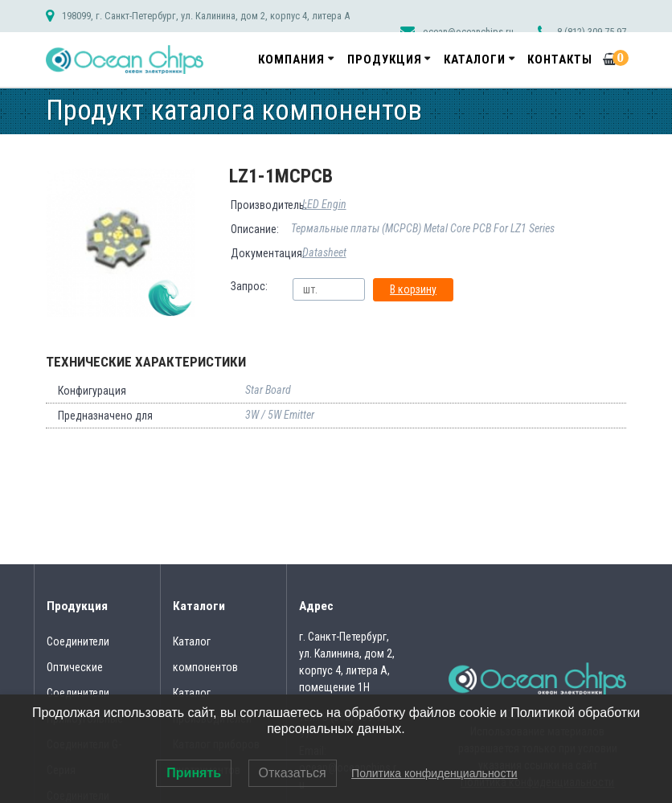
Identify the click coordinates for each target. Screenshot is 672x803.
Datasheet (324, 252)
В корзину (413, 289)
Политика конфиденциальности (434, 773)
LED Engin (324, 204)
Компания (291, 59)
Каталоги (475, 59)
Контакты (560, 59)
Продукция (385, 59)
